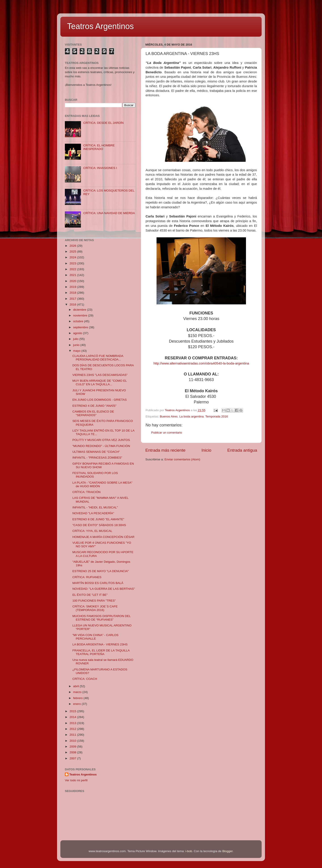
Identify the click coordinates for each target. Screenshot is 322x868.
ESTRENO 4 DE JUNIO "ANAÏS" (94, 406)
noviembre (81, 315)
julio (76, 339)
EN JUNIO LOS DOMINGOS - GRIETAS (100, 400)
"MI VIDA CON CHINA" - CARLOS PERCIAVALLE (95, 637)
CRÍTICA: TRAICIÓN (87, 492)
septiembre (81, 327)
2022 (73, 269)
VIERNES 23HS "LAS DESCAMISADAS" (100, 375)
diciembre (80, 310)
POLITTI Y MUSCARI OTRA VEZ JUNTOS (101, 440)
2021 (73, 275)
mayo (77, 351)
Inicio (206, 450)
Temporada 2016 (217, 416)
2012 (73, 729)
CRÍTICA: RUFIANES (87, 577)
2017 (73, 299)
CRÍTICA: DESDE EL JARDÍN (103, 123)
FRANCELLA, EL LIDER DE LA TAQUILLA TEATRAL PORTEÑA (101, 652)
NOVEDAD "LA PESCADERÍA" (93, 513)
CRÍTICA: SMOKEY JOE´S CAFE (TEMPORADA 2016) (95, 608)
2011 (73, 735)
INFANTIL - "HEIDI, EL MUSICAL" (95, 507)
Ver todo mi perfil (76, 780)
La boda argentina (192, 416)
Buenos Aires (169, 416)
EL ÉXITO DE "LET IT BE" (90, 595)
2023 (73, 263)
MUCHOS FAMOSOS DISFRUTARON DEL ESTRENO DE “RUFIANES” (102, 618)
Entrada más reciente (165, 450)
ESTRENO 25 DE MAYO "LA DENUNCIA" (101, 571)
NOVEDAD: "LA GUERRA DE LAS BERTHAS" (104, 589)
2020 (73, 281)
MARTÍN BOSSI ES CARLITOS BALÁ (98, 583)
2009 (73, 747)
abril (76, 686)
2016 (73, 304)
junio (77, 345)
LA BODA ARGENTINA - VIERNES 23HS (100, 644)
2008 (73, 752)
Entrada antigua (242, 450)
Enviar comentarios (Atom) (182, 459)
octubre (79, 321)
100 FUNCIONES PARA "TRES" (94, 601)
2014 (73, 717)
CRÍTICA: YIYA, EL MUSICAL (92, 531)
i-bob (189, 851)
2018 (73, 293)
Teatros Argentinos (100, 26)
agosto (78, 333)
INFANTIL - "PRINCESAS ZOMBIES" (97, 458)
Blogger (227, 851)
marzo (78, 692)
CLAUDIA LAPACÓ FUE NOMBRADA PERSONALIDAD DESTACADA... (98, 358)
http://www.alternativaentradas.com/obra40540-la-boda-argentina (201, 363)
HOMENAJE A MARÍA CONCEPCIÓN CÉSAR (104, 537)
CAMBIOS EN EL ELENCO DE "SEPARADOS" (93, 413)
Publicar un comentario (167, 433)
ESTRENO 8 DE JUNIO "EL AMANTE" (98, 519)
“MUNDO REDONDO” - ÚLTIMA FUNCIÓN (101, 446)
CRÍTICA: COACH (85, 679)
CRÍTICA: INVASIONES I (100, 168)
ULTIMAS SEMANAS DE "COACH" (96, 452)
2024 (73, 257)
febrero (78, 698)
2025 (73, 252)
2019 (73, 287)
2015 (73, 711)
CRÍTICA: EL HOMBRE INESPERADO (99, 147)
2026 (73, 246)
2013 (73, 723)
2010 (73, 741)
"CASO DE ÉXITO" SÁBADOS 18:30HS (99, 525)
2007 (73, 758)
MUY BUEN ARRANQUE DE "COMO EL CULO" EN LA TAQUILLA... (100, 382)
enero (77, 704)
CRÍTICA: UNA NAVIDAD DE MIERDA (109, 213)
